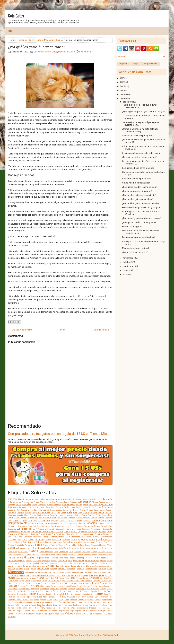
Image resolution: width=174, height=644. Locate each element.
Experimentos (57, 542)
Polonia (101, 586)
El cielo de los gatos (132, 227)
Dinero (83, 532)
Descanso (22, 40)
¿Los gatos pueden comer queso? (139, 222)
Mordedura (71, 575)
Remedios (78, 594)
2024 (15, 499)
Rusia (34, 597)
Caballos (21, 513)
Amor (18, 504)
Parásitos (97, 581)
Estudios (40, 542)
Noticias (95, 578)
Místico (35, 576)
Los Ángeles (104, 566)
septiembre (128, 266)
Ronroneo (20, 597)
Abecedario (36, 499)
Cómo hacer (107, 520)
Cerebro (71, 518)
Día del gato (25, 532)
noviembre (128, 258)
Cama (86, 512)
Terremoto (94, 605)
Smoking (98, 600)
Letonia (42, 566)
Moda (47, 575)
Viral (84, 614)
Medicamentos (58, 572)
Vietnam (78, 614)
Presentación (24, 589)
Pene (80, 583)
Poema (87, 586)
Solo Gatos (16, 16)
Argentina (103, 504)
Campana (12, 515)
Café (34, 513)
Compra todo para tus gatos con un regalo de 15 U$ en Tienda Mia (57, 434)
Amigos (109, 502)
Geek (56, 552)
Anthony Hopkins (39, 505)
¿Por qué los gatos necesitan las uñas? (141, 203)
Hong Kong (63, 558)
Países (45, 581)
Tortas (72, 608)
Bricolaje (83, 510)
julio (125, 274)
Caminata (109, 513)
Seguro (43, 600)
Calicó (64, 512)
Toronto (66, 608)
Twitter (40, 611)
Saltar (57, 597)
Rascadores (33, 591)
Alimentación (85, 502)
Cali (58, 513)
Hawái (58, 555)
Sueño (59, 40)
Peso (28, 586)
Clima (35, 521)
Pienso (47, 586)
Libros (59, 566)
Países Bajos (53, 581)
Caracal (63, 515)
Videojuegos (59, 614)
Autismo (33, 507)
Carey (84, 515)
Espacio (74, 540)
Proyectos (72, 589)
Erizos (24, 540)
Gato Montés (74, 548)
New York (54, 578)
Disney (110, 532)
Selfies (49, 600)
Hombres (54, 558)
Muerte (92, 575)
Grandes (109, 552)
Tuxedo (33, 611)
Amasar (102, 502)
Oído (106, 578)
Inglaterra (46, 561)
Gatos (40, 40)
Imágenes (13, 561)
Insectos (54, 561)
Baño (64, 507)
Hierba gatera (107, 555)
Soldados (29, 602)
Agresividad (27, 502)
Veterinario (29, 614)
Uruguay (61, 611)
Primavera (35, 589)
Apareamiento (69, 504)
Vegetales (93, 611)
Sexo (67, 600)
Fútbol (110, 545)
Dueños (56, 534)
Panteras (77, 581)
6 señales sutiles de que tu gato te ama (141, 153)
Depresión (67, 529)
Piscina (67, 586)
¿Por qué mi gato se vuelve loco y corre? (142, 218)
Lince (74, 566)
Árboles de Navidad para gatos (138, 136)
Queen (16, 591)
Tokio (60, 608)
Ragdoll (23, 591)
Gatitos (12, 548)
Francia (46, 545)
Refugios (41, 594)
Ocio (102, 578)
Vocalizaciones (99, 614)
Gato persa (13, 552)
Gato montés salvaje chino (91, 548)
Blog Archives (151, 64)
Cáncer (26, 515)
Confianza (80, 523)
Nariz (26, 578)
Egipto (91, 534)
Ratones (49, 591)
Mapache (102, 569)
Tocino (55, 608)
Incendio (29, 561)
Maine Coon (43, 568)
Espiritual (91, 539)
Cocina (42, 520)
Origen (28, 581)
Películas (51, 583)
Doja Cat (35, 534)
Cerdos (64, 518)
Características (74, 515)
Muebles (84, 575)
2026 (123, 78)
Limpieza (66, 566)
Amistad (11, 505)
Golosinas (86, 552)
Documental (26, 534)
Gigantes (77, 552)
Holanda (46, 558)
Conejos (72, 523)
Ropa (28, 597)
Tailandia (25, 605)
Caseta (23, 518)
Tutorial (27, 611)
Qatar (10, 591)
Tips (43, 608)
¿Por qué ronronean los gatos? (137, 191)
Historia (19, 558)
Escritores (39, 539)
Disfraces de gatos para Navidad (138, 237)
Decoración (50, 529)
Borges (52, 510)
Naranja (19, 578)
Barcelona (71, 507)
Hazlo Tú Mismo (75, 555)
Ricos (106, 594)
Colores (79, 520)
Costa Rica (32, 526)
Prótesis (64, 589)
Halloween (50, 555)
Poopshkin (108, 586)
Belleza (98, 507)
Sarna (97, 597)
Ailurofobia (51, 502)
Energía (46, 537)
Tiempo (11, 608)
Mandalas (71, 569)
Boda (36, 510)
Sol (24, 602)
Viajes (44, 614)
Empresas (37, 537)
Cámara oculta (97, 512)
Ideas (104, 558)
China (94, 518)
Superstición (108, 602)
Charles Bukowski (83, 518)
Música (12, 578)
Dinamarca (76, 532)
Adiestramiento (96, 499)
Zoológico (12, 617)
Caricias (91, 515)
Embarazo (18, 537)
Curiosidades (23, 529)
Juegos (73, 563)
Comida (96, 520)
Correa (24, 526)
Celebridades (50, 518)
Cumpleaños (107, 526)
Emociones (28, 537)
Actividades (78, 499)
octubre (127, 262)
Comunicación (44, 523)
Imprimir (22, 561)
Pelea (43, 583)
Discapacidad (92, 532)
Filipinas (100, 542)
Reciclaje (71, 591)
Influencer (37, 561)
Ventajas (102, 611)
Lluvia (89, 566)
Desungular (108, 529)
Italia (41, 563)
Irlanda (35, 563)
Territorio (103, 605)
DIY (19, 534)
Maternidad (29, 572)
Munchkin (108, 576)
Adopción (108, 499)
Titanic (49, 608)
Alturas (95, 502)
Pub (88, 589)
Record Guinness (82, 591)
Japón (46, 563)
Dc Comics (40, 529)
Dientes (67, 531)
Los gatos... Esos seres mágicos (138, 168)
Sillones (91, 600)
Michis (22, 575)
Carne (104, 515)
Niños (73, 578)
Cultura (97, 526)
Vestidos (20, 614)
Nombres (86, 578)
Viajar (38, 614)
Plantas (80, 586)
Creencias (46, 526)
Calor (80, 513)
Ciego (10, 521)
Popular (123, 64)
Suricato (11, 605)
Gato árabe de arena (24, 548)
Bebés (91, 507)
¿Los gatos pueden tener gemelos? (140, 187)
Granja (11, 555)
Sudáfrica (59, 602)
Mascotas (49, 40)
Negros (41, 578)
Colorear (71, 521)
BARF (78, 507)
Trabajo (92, 608)
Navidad (33, 578)
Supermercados (96, 602)
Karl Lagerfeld (97, 563)
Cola (48, 520)
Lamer (11, 566)
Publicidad (95, 589)
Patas (37, 583)
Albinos (66, 502)
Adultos (12, 502)
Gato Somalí (23, 552)
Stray (52, 602)
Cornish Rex (16, 526)
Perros (95, 583)
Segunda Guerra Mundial (19, 600)
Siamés (73, 600)
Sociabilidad (13, 602)
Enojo (68, 537)
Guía (33, 555)
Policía (94, 586)
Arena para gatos (90, 505)
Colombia (63, 521)
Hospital (90, 558)
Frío (78, 545)
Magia (33, 569)
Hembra (87, 555)
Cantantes (55, 515)
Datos (33, 529)
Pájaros (63, 581)
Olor (16, 581)
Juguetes (81, 563)
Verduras (12, 614)
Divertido (12, 534)
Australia (25, 507)
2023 (10, 499)
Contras (101, 523)
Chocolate (109, 518)
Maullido (48, 572)
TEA (39, 605)
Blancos (24, 510)
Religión (70, 594)
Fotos (38, 545)
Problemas (44, 589)
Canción (33, 515)
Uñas (55, 611)
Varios (85, 611)
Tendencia (77, 605)
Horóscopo (81, 558)
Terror (110, 605)
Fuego (88, 545)
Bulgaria (109, 510)
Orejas (21, 581)
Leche (23, 566)
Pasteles (30, 583)
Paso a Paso (19, 583)
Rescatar (98, 594)
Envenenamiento (106, 537)
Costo (39, 526)
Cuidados (88, 526)
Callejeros (72, 512)
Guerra (28, 555)
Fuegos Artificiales (99, 545)
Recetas (63, 591)
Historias (29, 558)
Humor (97, 558)
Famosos (74, 542)
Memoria (75, 572)
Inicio (11, 31)
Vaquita (78, 611)
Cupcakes (12, 529)
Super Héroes (83, 602)
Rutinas (51, 597)
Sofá (20, 602)
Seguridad (35, 600)
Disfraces (102, 531)
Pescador (21, 586)
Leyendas (51, 566)
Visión (90, 614)
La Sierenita (108, 563)
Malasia (53, 569)
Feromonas (91, 542)
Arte (110, 504)
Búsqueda (12, 513)
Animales (27, 504)
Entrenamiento (78, 537)
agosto (126, 270)
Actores (86, 499)
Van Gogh (70, 611)
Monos (53, 576)
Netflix (47, 578)
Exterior (66, 542)
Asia (10, 507)
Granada (101, 552)
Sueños (73, 602)
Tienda (18, 608)
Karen (88, 563)
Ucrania (48, 611)
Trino (103, 608)
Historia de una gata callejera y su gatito (142, 208)
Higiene (11, 558)
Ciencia (17, 520)
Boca (30, 510)
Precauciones (13, 589)
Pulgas (110, 589)
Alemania (73, 502)
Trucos (109, 608)
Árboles (79, 505)
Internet (110, 561)
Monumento (61, 576)
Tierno (24, 608)
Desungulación (97, 529)
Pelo (66, 583)
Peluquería (73, 583)
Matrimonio (39, 572)
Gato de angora (52, 548)
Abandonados (24, 499)
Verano (110, 611)
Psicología (81, 589)
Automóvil (41, 507)
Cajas (53, 513)
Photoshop (35, 586)
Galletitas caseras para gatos (137, 179)
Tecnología (47, 605)
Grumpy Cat (19, 555)
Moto (78, 576)
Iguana (110, 558)
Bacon (58, 507)
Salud (63, 597)
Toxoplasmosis (82, 608)
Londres (95, 566)
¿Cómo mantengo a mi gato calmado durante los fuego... (140, 130)
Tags (136, 64)
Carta (110, 515)
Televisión (57, 605)
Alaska (59, 502)
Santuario (91, 597)
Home (12, 40)
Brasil (76, 510)
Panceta (70, 581)
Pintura (60, 586)
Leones (36, 566)
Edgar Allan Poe (72, 534)
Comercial (87, 521)
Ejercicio (99, 534)
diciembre (128, 102)
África (19, 502)
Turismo (11, 611)
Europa (48, 542)
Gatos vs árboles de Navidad (136, 183)
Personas (13, 586)
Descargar (86, 529)
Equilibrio (12, 540)
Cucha (72, 526)
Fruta (82, 545)
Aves (48, 507)
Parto (10, 583)
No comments (86, 52)
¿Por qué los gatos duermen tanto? (37, 47)
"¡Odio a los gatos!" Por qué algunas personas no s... (140, 106)
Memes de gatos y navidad (135, 248)
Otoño (39, 581)
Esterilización (29, 542)
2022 (123, 94)
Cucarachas (64, 526)
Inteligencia (73, 561)
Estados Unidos (104, 539)
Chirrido (101, 518)
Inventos (21, 563)
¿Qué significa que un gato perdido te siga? (143, 111)
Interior (103, 561)
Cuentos (79, 526)
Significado (82, 600)
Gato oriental (107, 548)
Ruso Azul (42, 597)
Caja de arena (43, 512)
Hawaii (64, 555)
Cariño (98, 515)
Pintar (53, 586)
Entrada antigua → (102, 330)
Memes (68, 572)
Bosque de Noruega (64, 510)
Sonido (47, 602)
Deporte (59, 529)
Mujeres (100, 575)
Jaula (67, 563)
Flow (106, 542)
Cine (30, 520)
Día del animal (14, 532)
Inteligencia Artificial (89, 561)
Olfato (11, 581)
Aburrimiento (46, 499)
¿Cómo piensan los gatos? (135, 252)
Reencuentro (21, 594)
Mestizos (97, 572)
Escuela (48, 540)
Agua (37, 502)
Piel (43, 586)
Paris (104, 581)
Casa (16, 518)
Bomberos (44, 510)
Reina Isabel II (60, 594)
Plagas (73, 586)
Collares (55, 521)
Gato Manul (64, 548)
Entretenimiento (92, 537)
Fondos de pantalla (16, 545)
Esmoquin (66, 540)
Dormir (32, 40)
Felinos (83, 542)
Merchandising (86, 572)
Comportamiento (18, 523)
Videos (69, 614)
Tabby (18, 605)
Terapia (85, 605)
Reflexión (32, 594)
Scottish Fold (106, 597)
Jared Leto (60, 563)
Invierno (28, 563)
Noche (79, 578)
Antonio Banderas (54, 505)
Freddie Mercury (58, 545)
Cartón (11, 518)
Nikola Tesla (64, 578)
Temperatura (67, 605)
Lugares (19, 569)
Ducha (49, 534)
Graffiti (94, 552)
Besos (10, 510)
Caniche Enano (43, 515)
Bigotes (17, 510)
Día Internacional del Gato (43, 531)
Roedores (12, 597)
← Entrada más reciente (21, 330)
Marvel (110, 569)
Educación (84, 534)
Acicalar (68, 499)
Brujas (90, 510)
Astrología (17, 507)
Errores (31, 540)
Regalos (49, 594)
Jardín (52, 563)
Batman (85, 507)
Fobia (110, 542)
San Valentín (81, 597)
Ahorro (43, 502)
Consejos (91, 523)
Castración (32, 518)
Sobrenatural (107, 600)
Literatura (81, 566)
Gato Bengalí (39, 548)
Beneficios (107, 507)
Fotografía (29, 545)
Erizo (19, 540)
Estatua (19, 542)
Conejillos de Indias (59, 523)
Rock (111, 594)
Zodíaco (109, 614)
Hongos (72, 558)
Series (55, 600)
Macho (27, 569)
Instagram (63, 561)
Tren (99, 608)
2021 (123, 99)
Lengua (29, 566)
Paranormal (87, 581)
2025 (123, 82)
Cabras (28, 513)
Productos (55, 589)
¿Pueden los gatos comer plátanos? (140, 157)
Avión (53, 507)
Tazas (33, 605)
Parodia (109, 581)
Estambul (12, 542)
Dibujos (59, 531)
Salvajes (71, 597)
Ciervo (24, 521)
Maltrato (62, 568)
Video (51, 614)
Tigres (30, 608)
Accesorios (58, 499)
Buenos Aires (99, 510)
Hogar (39, 558)
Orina (33, 581)
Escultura (56, 539)
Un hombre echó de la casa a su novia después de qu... (141, 232)
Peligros (59, 583)
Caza (40, 518)
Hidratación (96, 555)
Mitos (41, 575)
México (104, 572)
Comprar (32, 523)
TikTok (36, 608)
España (82, 539)
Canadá (20, 515)
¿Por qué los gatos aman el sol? (138, 199)
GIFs (71, 552)
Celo (59, 518)
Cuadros (55, 526)
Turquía (19, 611)
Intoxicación (13, 563)
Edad (63, 534)
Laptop (17, 566)
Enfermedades (58, 537)
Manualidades (91, 569)
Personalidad (106, 583)
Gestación (63, 552)
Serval (61, 600)
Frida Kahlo (71, 545)
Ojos (110, 578)
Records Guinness (98, 591)
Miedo (28, 575)
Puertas (103, 589)
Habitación (40, 555)
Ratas (42, 591)
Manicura (80, 569)
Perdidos (87, 583)
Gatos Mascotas (46, 552)
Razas (56, 591)
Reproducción (88, 594)
